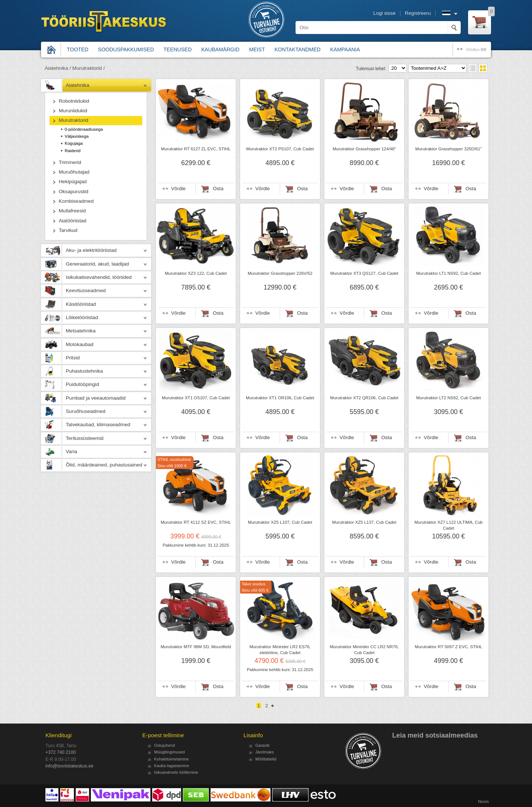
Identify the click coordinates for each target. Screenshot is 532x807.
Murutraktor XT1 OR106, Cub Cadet (280, 398)
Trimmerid (70, 162)
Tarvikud (68, 230)
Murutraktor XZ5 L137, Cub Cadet (364, 522)
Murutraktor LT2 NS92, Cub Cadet (449, 398)
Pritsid (73, 358)
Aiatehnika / (58, 68)
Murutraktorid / (89, 68)
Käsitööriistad (81, 304)
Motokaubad (80, 344)
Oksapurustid (74, 192)
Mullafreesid (72, 211)
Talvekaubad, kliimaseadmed (98, 425)
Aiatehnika (77, 85)
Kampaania (345, 49)
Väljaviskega (77, 136)
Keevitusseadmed (86, 290)
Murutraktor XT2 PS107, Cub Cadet (280, 149)
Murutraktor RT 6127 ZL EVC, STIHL (196, 149)
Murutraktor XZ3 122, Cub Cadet (196, 273)
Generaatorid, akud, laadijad (97, 264)
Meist (257, 49)
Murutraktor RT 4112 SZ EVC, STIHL (196, 522)
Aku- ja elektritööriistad (91, 250)
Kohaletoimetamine (171, 759)
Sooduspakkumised (126, 49)
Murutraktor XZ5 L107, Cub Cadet (280, 522)
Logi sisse (384, 13)
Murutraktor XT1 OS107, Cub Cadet (196, 398)
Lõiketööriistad (82, 317)
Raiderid (73, 151)
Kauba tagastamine (172, 766)
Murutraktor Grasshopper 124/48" (364, 149)
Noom (483, 801)
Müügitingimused (169, 752)
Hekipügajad (73, 182)
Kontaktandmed (298, 49)
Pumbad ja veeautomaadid (96, 398)
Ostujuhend (164, 745)
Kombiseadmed (76, 201)
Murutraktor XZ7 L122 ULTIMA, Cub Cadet (449, 525)
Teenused (178, 49)
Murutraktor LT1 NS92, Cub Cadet (449, 273)
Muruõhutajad (74, 172)
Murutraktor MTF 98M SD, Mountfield (196, 647)
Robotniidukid (74, 101)
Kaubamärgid (220, 49)
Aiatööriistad (73, 221)
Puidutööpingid (82, 384)
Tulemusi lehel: (371, 69)
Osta (218, 189)
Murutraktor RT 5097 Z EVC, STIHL (449, 647)
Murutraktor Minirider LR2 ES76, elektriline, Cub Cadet (280, 650)
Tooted (78, 49)
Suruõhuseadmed (86, 411)
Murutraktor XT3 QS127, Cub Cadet (364, 273)
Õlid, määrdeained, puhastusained (104, 465)
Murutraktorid (74, 120)
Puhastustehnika (84, 371)
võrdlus (476, 49)
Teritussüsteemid (85, 438)
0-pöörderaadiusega (84, 129)
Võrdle (178, 189)
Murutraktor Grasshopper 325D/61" (449, 149)
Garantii (262, 745)
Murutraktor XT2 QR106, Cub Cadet (364, 398)
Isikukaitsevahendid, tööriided (99, 277)
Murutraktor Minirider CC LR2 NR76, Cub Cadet (364, 650)
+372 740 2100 (61, 752)
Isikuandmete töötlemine (176, 772)
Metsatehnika (81, 331)
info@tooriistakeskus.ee (69, 766)
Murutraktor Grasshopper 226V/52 (280, 273)
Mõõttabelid (266, 759)
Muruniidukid (73, 111)
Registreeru (418, 13)
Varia (71, 452)
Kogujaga (74, 143)
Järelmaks (265, 752)
